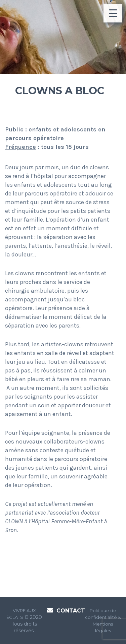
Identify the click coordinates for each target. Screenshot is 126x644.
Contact (71, 611)
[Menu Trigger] (113, 13)
